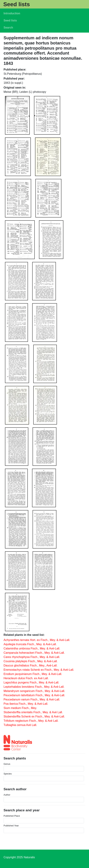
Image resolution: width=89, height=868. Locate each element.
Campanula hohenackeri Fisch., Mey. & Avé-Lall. (34, 653)
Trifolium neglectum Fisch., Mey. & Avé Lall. (31, 721)
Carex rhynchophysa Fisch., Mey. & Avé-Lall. (32, 657)
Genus (7, 764)
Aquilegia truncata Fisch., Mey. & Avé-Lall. (30, 644)
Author (7, 795)
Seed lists (16, 4)
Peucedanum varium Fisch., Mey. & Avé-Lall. (32, 699)
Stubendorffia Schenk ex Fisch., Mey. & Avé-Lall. (34, 716)
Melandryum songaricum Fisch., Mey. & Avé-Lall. (34, 691)
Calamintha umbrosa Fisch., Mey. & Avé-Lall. (32, 648)
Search (8, 28)
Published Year (11, 826)
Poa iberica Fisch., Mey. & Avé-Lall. (26, 704)
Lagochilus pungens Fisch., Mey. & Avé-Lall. (31, 682)
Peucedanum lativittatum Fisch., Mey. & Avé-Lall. (34, 695)
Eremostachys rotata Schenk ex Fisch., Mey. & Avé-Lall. (39, 670)
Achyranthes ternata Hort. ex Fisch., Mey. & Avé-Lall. (37, 640)
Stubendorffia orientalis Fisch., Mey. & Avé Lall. (33, 712)
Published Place (12, 816)
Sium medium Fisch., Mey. (20, 708)
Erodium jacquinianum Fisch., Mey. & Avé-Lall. (33, 674)
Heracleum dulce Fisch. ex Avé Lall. (26, 678)
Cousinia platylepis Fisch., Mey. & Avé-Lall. (31, 661)
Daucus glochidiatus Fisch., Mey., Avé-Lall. (31, 665)
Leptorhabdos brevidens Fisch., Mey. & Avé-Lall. (34, 687)
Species (8, 774)
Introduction (12, 13)
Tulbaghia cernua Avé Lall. (20, 725)
